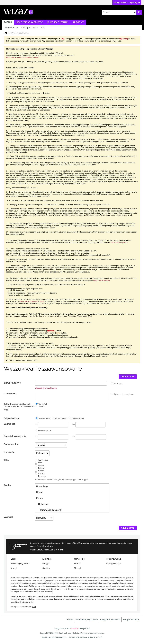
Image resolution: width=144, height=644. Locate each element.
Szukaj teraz (128, 376)
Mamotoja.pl (80, 559)
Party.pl (46, 563)
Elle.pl (13, 559)
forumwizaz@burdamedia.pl (32, 301)
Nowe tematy (12, 28)
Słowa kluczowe (12, 383)
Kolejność (9, 452)
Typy (6, 460)
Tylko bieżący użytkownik (19, 405)
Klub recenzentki (58, 22)
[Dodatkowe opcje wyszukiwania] (135, 12)
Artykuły (78, 22)
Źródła (7, 485)
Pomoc (70, 620)
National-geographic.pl (21, 563)
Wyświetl (9, 517)
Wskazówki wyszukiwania (46, 388)
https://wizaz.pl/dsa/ (120, 242)
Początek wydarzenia (15, 436)
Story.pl (77, 568)
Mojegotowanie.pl (114, 559)
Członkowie (10, 394)
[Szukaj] (119, 12)
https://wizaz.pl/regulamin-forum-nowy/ (22, 57)
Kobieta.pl (47, 559)
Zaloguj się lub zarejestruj (127, 2)
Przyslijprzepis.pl (113, 563)
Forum (8, 22)
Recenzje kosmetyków (30, 22)
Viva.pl (14, 568)
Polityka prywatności (110, 620)
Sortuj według (11, 444)
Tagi (6, 410)
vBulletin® (74, 629)
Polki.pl (77, 563)
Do (89, 425)
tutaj (34, 607)
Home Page (42, 486)
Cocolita (46, 568)
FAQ (43, 28)
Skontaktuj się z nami (87, 620)
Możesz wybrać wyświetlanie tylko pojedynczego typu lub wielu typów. (62, 480)
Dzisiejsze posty (30, 28)
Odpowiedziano (12, 418)
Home (39, 492)
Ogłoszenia (43, 504)
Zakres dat (9, 424)
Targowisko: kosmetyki (49, 510)
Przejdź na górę (131, 620)
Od (52, 425)
